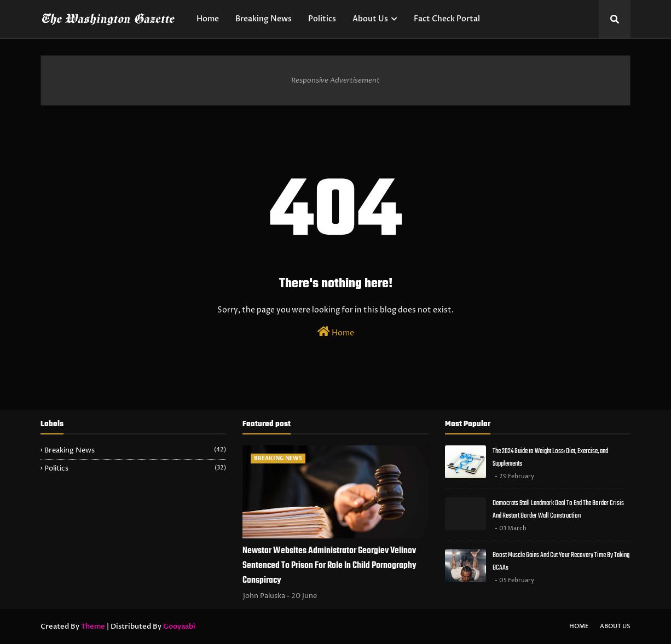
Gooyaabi (179, 626)
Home (336, 332)
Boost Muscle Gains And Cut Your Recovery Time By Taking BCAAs (561, 561)
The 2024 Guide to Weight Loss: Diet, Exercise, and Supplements (550, 457)
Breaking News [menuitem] (264, 19)
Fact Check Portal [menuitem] (447, 19)
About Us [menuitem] (370, 19)
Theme (93, 626)
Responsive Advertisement (336, 80)
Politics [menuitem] (322, 19)
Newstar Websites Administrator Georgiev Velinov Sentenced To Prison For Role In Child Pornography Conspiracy (329, 566)
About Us (615, 626)
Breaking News (135, 450)
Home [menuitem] (208, 19)
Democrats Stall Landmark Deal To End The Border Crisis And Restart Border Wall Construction (558, 509)
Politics (135, 468)
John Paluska (264, 596)
